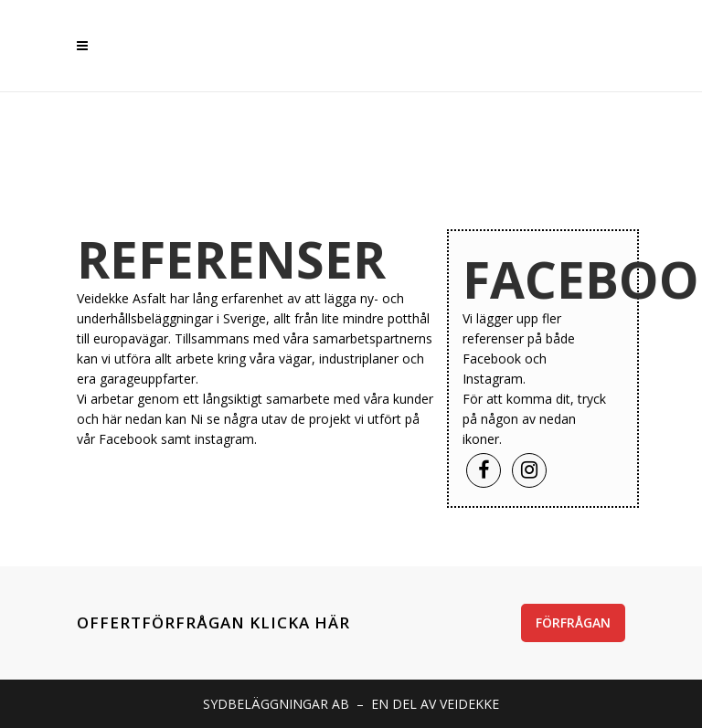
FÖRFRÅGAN (573, 622)
